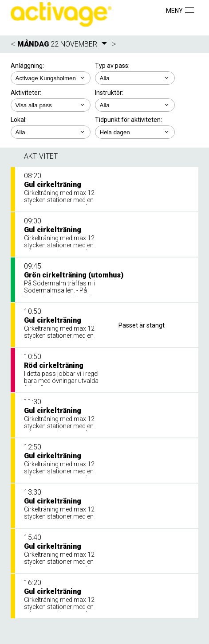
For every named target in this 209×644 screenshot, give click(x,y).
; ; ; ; (135, 105)
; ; (135, 78)
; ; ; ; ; (51, 105)
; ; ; (51, 132)
